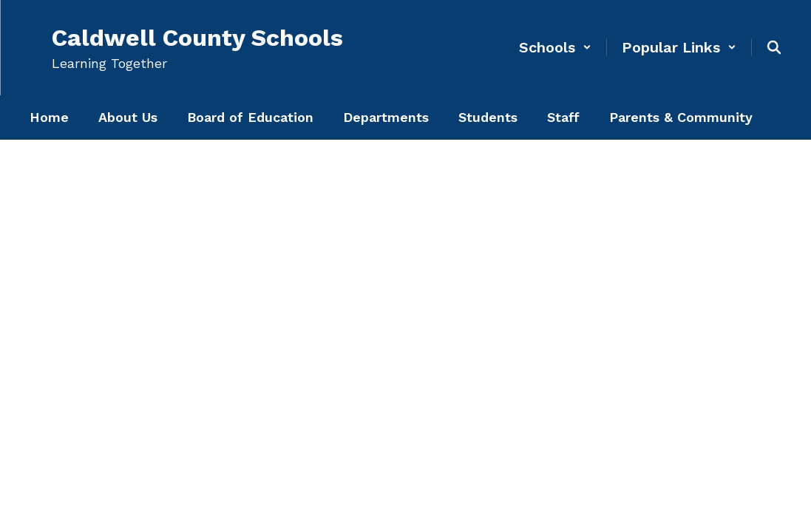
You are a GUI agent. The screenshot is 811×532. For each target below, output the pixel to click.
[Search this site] (774, 47)
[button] (555, 47)
